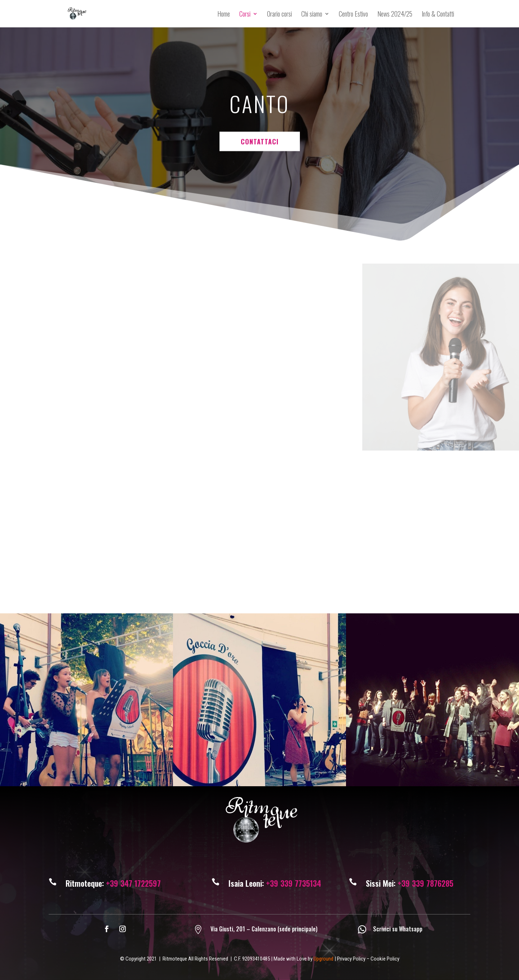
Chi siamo (312, 15)
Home (224, 15)
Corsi (245, 15)
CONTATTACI (260, 96)
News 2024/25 (395, 15)
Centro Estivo (353, 15)
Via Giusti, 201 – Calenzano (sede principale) (264, 929)
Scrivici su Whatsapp (398, 929)
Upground (323, 959)
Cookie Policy (385, 959)
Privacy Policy (351, 959)
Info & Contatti (438, 15)
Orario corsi (280, 15)
